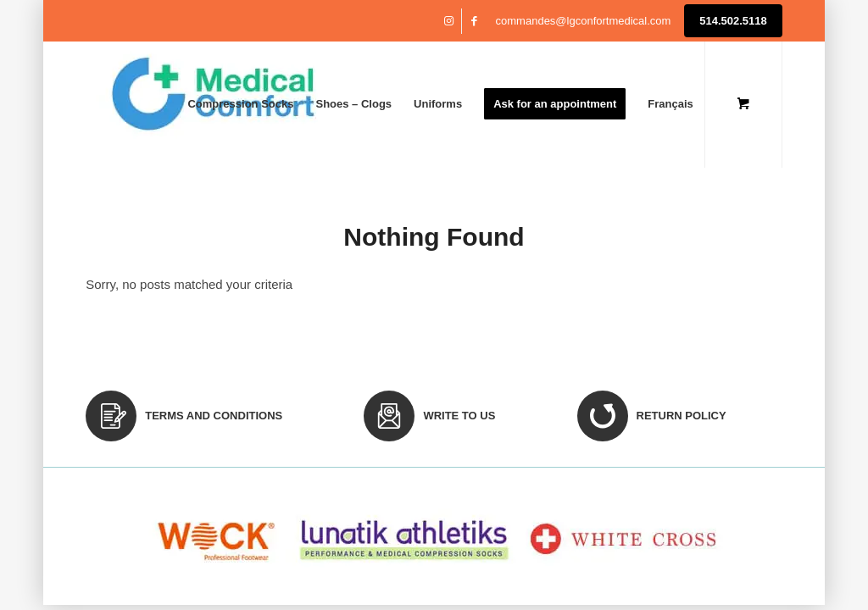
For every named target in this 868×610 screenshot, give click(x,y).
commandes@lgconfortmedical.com (584, 21)
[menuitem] (240, 104)
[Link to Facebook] (475, 21)
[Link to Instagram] (449, 21)
